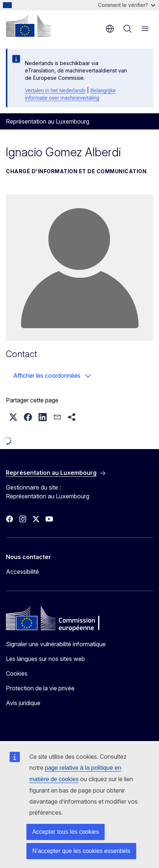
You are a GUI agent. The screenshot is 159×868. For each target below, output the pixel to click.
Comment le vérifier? (127, 5)
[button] (13, 417)
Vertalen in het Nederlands (55, 90)
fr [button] (110, 29)
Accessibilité (22, 572)
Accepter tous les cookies (66, 832)
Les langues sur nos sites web (45, 659)
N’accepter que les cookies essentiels (81, 851)
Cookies (17, 673)
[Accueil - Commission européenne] (28, 26)
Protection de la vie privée (40, 688)
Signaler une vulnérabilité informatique (56, 644)
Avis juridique (23, 703)
